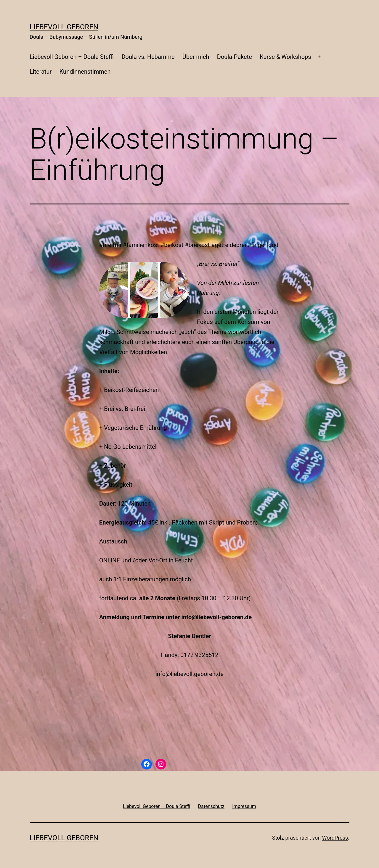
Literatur (41, 72)
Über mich (196, 57)
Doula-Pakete (235, 57)
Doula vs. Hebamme (148, 57)
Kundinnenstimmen (85, 72)
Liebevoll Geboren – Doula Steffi (72, 57)
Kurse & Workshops (285, 57)
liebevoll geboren (64, 27)
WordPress (335, 838)
